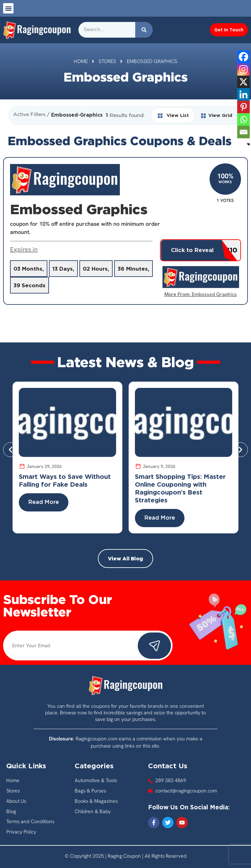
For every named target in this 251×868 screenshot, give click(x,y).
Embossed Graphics (214, 294)
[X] (243, 82)
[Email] (243, 132)
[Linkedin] (243, 94)
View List (173, 115)
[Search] (144, 30)
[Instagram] (243, 69)
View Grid (216, 115)
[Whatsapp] (243, 119)
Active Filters (29, 115)
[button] (8, 8)
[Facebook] (243, 57)
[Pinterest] (243, 107)
